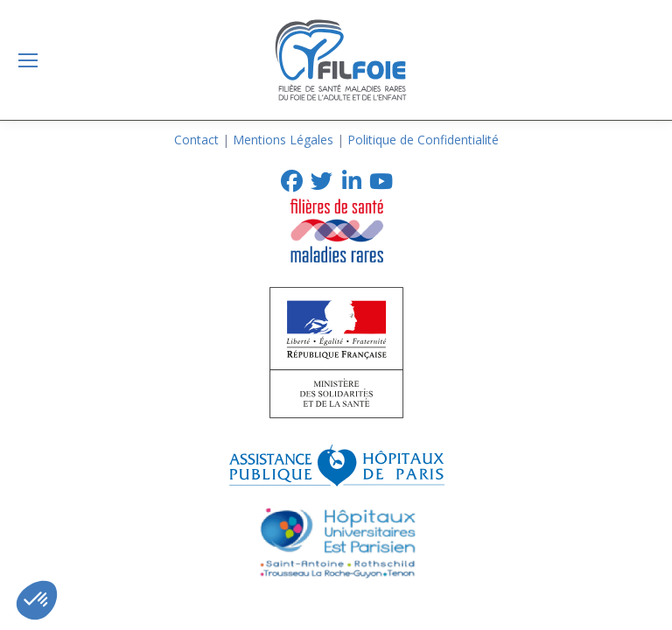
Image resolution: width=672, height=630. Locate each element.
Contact (196, 140)
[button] (37, 600)
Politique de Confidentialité (423, 140)
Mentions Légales (283, 140)
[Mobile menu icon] (28, 60)
